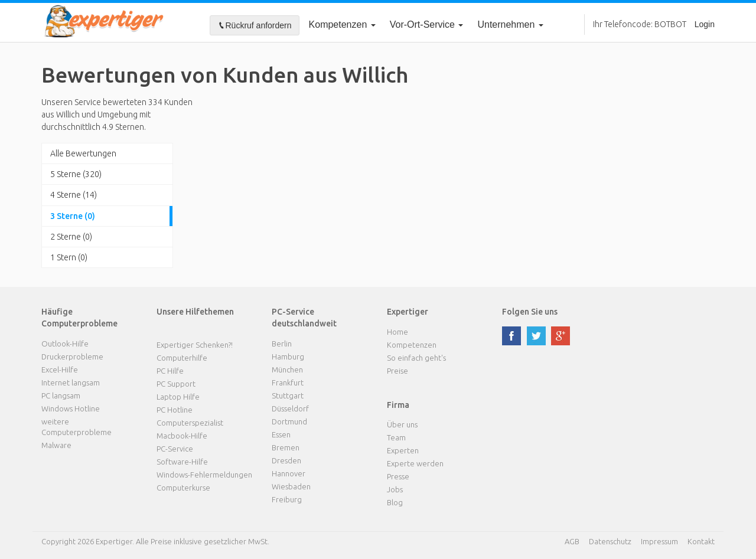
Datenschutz (610, 541)
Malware (56, 445)
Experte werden (415, 463)
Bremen (286, 447)
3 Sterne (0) (73, 216)
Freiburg (287, 499)
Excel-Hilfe (60, 370)
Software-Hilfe (182, 462)
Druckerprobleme (72, 357)
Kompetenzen (342, 24)
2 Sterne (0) (71, 237)
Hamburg (288, 357)
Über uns (402, 424)
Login (705, 24)
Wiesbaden (291, 486)
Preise (397, 371)
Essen (281, 434)
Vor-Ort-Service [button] (427, 24)
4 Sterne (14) (74, 195)
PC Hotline (175, 410)
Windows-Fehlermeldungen (204, 475)
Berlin (282, 344)
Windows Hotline (71, 408)
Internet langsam (71, 383)
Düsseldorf (290, 408)
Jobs (395, 489)
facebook (511, 336)
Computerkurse (183, 488)
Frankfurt (288, 383)
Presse (398, 476)
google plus (561, 336)
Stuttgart (288, 395)
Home (397, 332)
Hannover (289, 473)
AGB (572, 541)
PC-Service (175, 449)
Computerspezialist (190, 423)
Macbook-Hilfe (182, 436)
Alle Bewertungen (83, 153)
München (287, 370)
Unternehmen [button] (510, 24)
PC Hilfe (170, 371)
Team (396, 437)
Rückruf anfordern (255, 25)
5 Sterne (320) (76, 174)
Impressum (659, 541)
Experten (403, 450)
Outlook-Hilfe (65, 344)
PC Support (176, 384)
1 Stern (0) (69, 257)
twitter (536, 336)
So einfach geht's (416, 358)
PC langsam (61, 395)
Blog (395, 502)
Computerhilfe (182, 358)
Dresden (286, 460)
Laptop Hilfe (178, 397)
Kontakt (701, 541)
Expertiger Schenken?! (195, 345)
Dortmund (289, 421)
